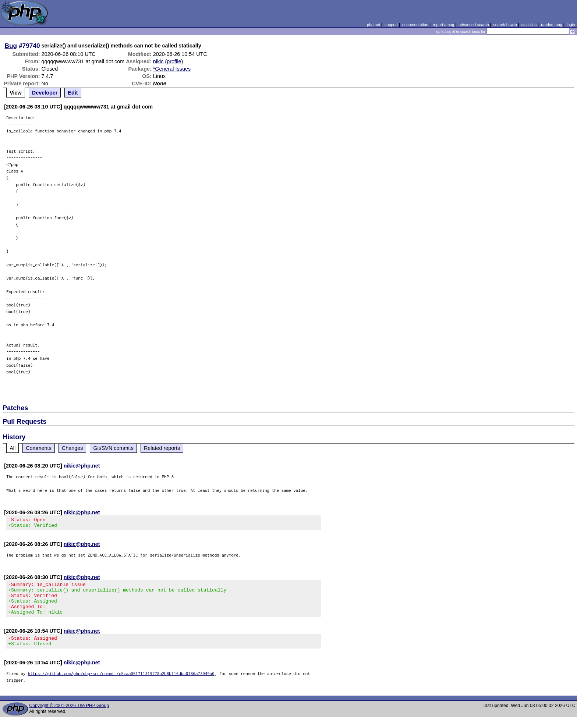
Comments (39, 448)
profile (174, 61)
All (13, 448)
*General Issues (172, 69)
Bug (11, 46)
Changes (72, 448)
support (391, 25)
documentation (415, 25)
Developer (45, 93)
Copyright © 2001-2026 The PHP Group (69, 717)
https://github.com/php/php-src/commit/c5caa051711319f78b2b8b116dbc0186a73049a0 (121, 684)
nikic (158, 61)
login (571, 25)
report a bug (443, 25)
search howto (505, 25)
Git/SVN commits (113, 448)
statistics (529, 25)
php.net (374, 25)
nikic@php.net (82, 466)
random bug (552, 25)
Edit (73, 93)
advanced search (474, 25)
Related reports (162, 448)
